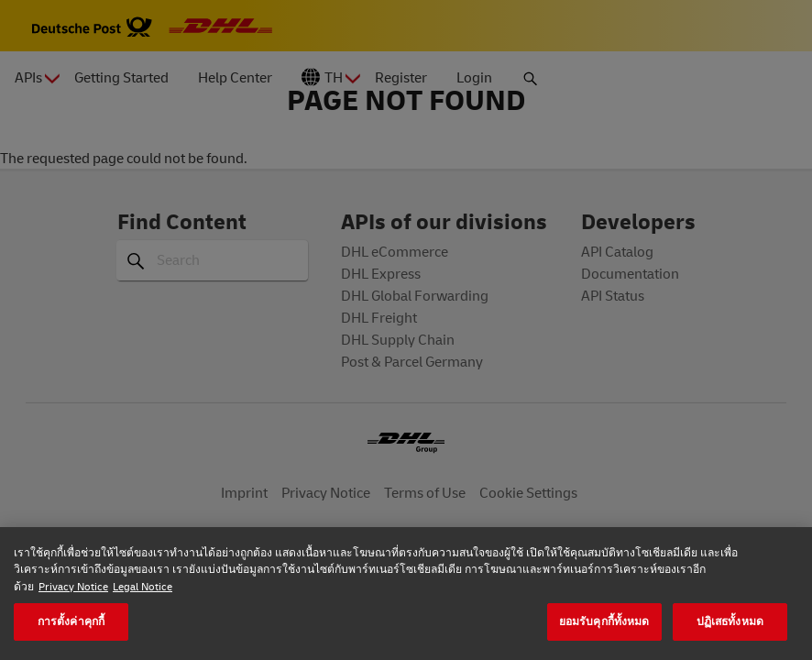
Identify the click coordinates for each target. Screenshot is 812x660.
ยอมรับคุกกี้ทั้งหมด (604, 621)
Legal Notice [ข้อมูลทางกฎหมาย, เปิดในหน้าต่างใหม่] (143, 586)
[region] (406, 594)
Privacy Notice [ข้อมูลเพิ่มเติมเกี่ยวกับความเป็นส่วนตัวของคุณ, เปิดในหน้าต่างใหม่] (73, 586)
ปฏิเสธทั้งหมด (730, 621)
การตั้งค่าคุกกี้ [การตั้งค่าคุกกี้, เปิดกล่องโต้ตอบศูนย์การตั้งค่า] (71, 621)
